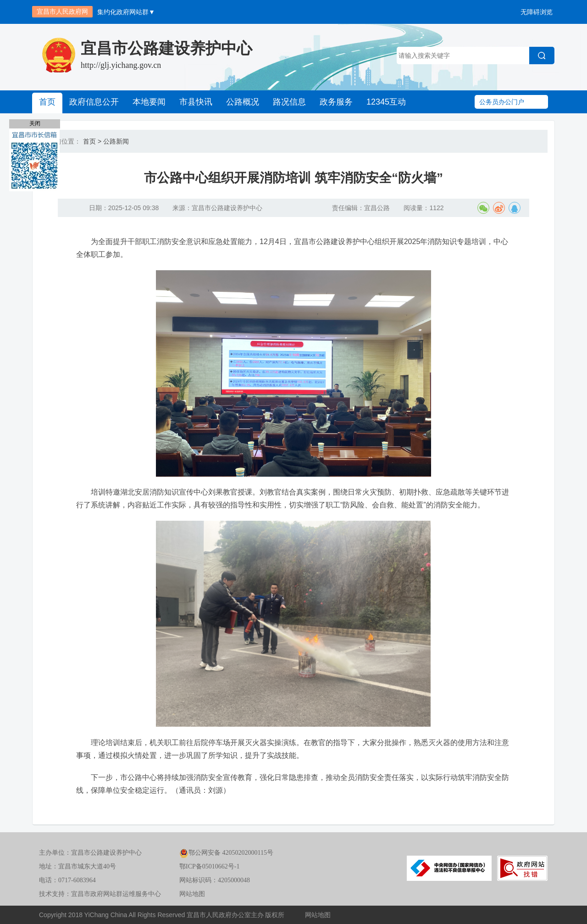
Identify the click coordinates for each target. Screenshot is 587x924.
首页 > (92, 141)
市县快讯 (196, 102)
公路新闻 (116, 141)
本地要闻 (149, 102)
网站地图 (192, 894)
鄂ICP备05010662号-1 (209, 866)
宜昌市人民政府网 (62, 11)
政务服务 (336, 102)
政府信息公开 (94, 102)
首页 (47, 102)
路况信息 (289, 102)
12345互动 (386, 102)
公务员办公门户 (502, 102)
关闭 (35, 123)
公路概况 (243, 102)
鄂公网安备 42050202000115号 (226, 853)
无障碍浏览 (537, 12)
